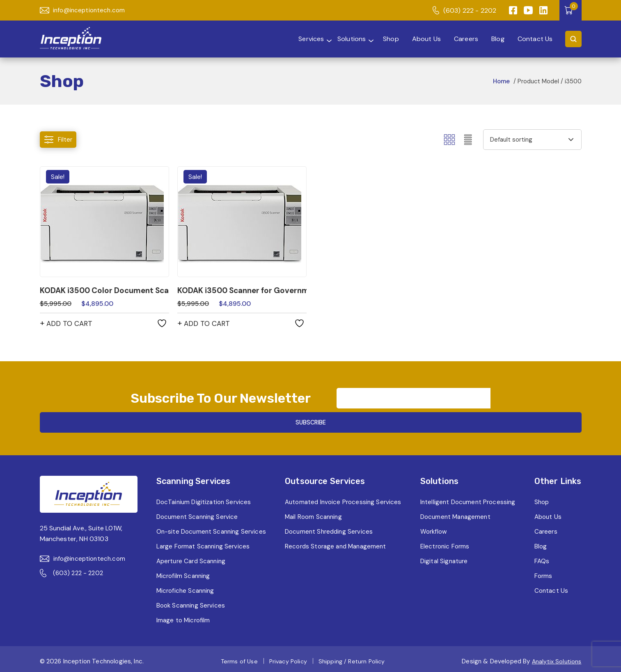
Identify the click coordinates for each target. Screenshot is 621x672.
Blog (495, 39)
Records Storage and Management (336, 543)
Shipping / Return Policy (353, 658)
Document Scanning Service (196, 514)
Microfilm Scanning (181, 573)
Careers (461, 39)
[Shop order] (532, 140)
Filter (59, 140)
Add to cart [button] (71, 324)
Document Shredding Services (329, 529)
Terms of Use (236, 658)
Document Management (456, 514)
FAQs (542, 558)
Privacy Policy (287, 658)
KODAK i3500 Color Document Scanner (104, 291)
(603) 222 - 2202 (464, 10)
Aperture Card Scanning (190, 558)
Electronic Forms (445, 543)
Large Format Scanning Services (202, 543)
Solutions (339, 39)
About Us (420, 39)
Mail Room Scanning (313, 514)
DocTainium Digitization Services (203, 499)
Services (289, 39)
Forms (544, 573)
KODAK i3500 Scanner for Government (242, 291)
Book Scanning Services (189, 602)
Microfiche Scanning (184, 588)
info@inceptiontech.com (84, 10)
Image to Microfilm (181, 617)
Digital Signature (445, 558)
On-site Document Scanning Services (210, 529)
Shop (384, 39)
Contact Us (534, 39)
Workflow (434, 529)
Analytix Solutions (556, 658)
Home (501, 81)
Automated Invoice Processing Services (343, 499)
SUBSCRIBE (490, 409)
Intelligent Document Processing (469, 499)
